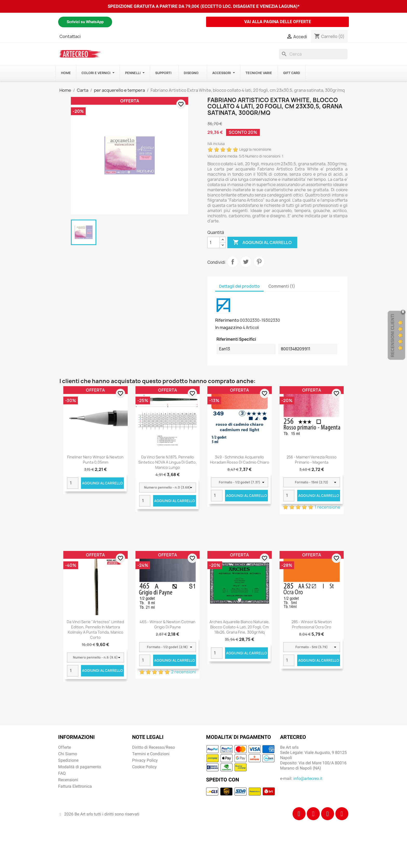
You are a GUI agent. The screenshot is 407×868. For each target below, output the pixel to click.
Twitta (246, 262)
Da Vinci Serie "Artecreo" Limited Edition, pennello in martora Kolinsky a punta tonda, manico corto (95, 629)
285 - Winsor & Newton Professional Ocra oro (312, 624)
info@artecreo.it (308, 778)
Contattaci (70, 36)
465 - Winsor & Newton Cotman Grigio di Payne (168, 624)
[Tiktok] (328, 814)
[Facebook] (299, 814)
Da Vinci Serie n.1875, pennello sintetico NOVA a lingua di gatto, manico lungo (168, 462)
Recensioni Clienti (393, 336)
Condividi (233, 262)
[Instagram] (313, 814)
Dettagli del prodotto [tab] (239, 286)
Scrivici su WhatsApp (85, 22)
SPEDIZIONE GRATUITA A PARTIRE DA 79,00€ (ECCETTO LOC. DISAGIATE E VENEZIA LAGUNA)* (204, 6)
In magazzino (229, 327)
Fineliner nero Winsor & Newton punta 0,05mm (95, 460)
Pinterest (259, 262)
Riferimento (227, 320)
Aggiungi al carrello (262, 242)
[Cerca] (313, 54)
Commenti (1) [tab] (282, 286)
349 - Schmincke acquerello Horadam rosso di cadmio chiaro (240, 460)
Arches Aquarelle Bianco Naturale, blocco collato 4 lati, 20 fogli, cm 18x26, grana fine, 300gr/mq (240, 627)
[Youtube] (342, 814)
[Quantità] (214, 242)
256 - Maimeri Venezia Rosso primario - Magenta (312, 460)
